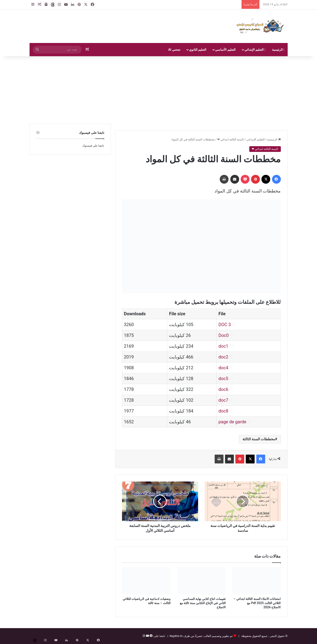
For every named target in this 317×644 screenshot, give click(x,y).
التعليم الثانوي (198, 50)
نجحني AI (174, 50)
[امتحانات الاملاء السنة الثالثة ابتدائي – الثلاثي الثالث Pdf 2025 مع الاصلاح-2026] (257, 581)
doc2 (223, 357)
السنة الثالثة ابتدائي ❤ (231, 139)
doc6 (223, 389)
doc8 (223, 411)
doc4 (223, 368)
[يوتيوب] (147, 636)
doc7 (223, 400)
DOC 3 (225, 325)
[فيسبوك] (151, 636)
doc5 (223, 379)
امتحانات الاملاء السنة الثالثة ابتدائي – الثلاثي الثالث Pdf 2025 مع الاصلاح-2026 (257, 603)
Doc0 (223, 335)
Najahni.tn (176, 636)
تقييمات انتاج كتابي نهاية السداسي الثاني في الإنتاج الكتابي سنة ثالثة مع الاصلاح (203, 603)
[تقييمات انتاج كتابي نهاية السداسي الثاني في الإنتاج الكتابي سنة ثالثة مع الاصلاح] (201, 581)
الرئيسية (278, 50)
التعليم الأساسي (225, 50)
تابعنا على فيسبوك (93, 146)
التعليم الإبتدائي (255, 50)
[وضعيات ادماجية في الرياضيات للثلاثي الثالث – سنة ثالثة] (146, 581)
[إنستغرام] (144, 636)
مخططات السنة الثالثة (259, 439)
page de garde (232, 422)
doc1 (223, 346)
